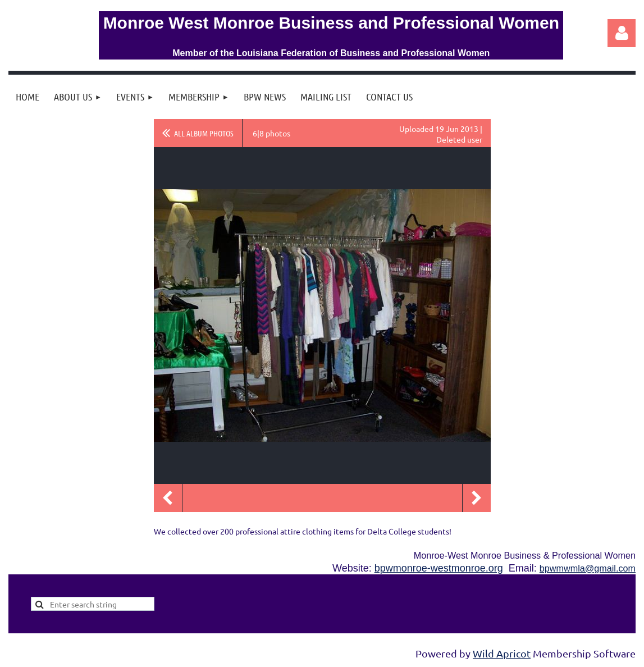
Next (477, 498)
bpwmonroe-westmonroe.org (439, 568)
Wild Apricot (502, 653)
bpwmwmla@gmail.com (588, 568)
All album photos (204, 133)
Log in (622, 33)
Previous (168, 498)
